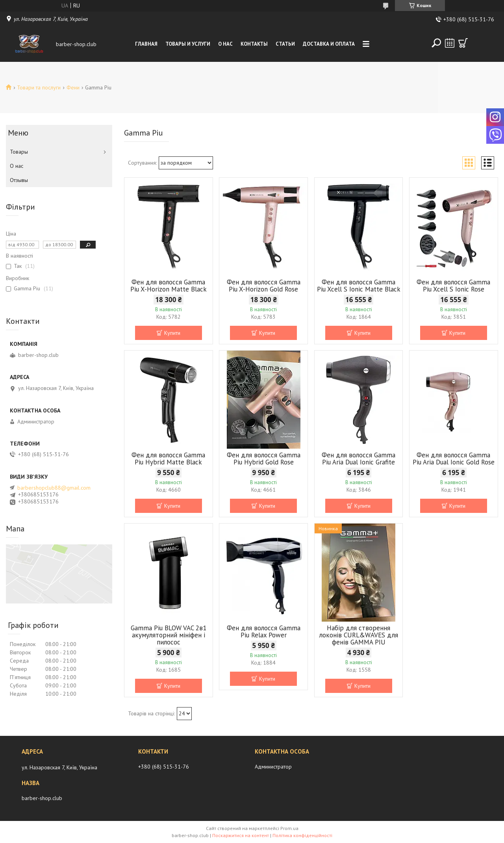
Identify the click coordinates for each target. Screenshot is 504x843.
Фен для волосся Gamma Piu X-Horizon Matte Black (169, 286)
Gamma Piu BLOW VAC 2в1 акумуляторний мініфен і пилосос (169, 635)
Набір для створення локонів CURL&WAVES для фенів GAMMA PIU (359, 635)
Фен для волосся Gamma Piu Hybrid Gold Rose (264, 459)
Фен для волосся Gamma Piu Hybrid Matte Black (168, 459)
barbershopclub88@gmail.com (54, 488)
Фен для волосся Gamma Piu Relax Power (264, 631)
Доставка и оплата (329, 44)
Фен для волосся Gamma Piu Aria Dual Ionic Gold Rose (454, 459)
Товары (19, 152)
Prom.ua (289, 828)
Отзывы (19, 180)
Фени (73, 87)
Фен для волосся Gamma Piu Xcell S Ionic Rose (453, 286)
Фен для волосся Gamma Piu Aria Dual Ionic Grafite (359, 459)
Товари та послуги (39, 87)
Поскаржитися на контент (241, 835)
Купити (172, 333)
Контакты (254, 44)
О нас (225, 44)
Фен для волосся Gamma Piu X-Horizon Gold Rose (264, 286)
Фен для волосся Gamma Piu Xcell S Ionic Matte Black (359, 286)
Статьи (285, 44)
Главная (146, 44)
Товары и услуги (188, 44)
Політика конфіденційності (302, 835)
